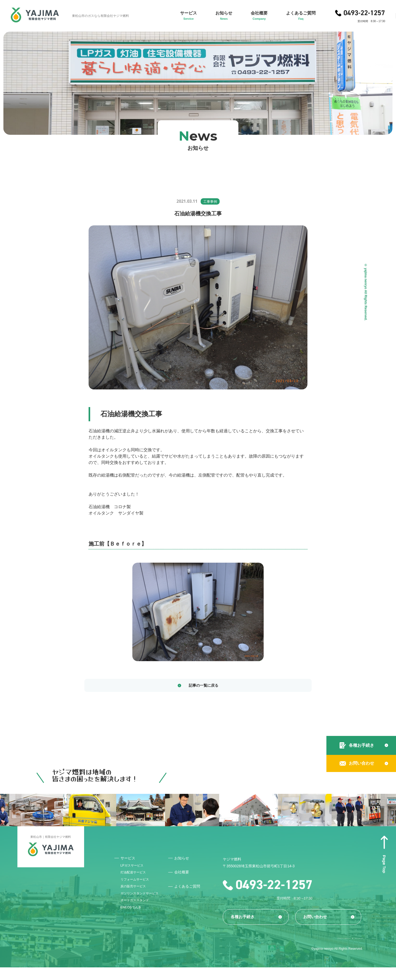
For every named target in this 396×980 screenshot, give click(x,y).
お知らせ (191, 860)
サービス (129, 860)
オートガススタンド (138, 914)
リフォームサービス (138, 887)
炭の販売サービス (136, 896)
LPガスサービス (135, 869)
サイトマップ (353, 950)
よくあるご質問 (197, 889)
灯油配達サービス (136, 878)
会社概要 (191, 875)
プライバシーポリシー (318, 950)
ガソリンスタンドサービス (144, 905)
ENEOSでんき (134, 923)
